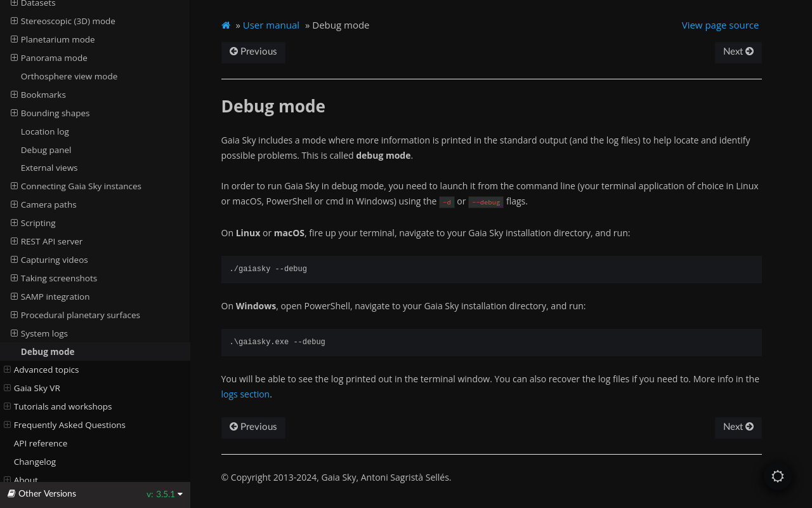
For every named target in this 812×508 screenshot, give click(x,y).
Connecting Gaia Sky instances (76, 186)
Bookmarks (38, 95)
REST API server (47, 241)
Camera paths (44, 204)
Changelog (35, 462)
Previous (253, 52)
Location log (45, 131)
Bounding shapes (50, 113)
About (21, 480)
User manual (271, 25)
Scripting (33, 223)
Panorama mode (49, 58)
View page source (721, 25)
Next (738, 52)
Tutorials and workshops (58, 406)
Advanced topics (42, 370)
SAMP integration (50, 297)
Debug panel (46, 150)
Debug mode (48, 352)
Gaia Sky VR (32, 388)
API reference (41, 443)
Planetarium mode (53, 39)
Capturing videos (49, 260)
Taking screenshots (54, 278)
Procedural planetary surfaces (75, 315)
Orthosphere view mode (69, 76)
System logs (39, 333)
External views (49, 168)
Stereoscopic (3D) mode (63, 21)
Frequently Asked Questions (65, 425)
